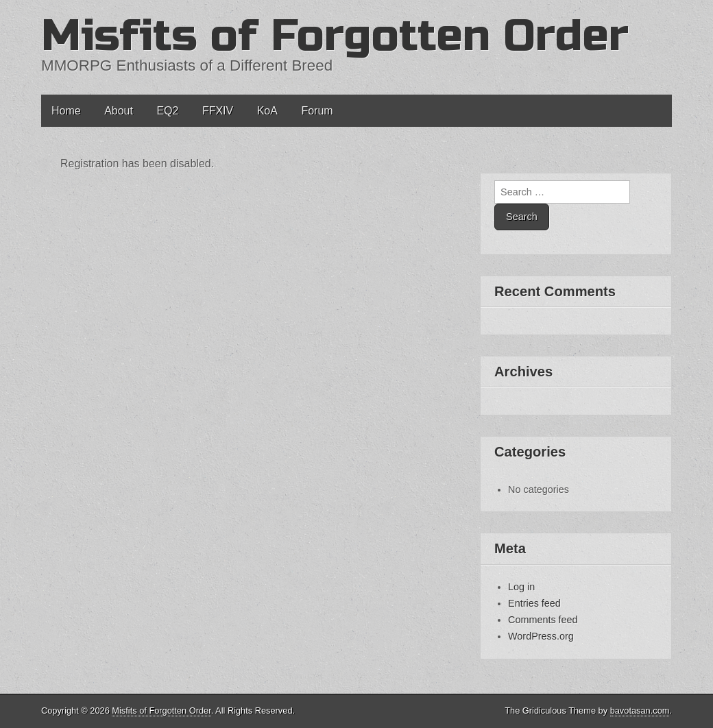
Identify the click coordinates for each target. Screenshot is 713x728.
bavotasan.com (640, 711)
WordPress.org (541, 636)
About (119, 111)
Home (66, 111)
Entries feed (534, 603)
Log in (521, 587)
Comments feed (543, 620)
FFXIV (218, 111)
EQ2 (167, 111)
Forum (317, 111)
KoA (267, 111)
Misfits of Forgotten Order (335, 36)
